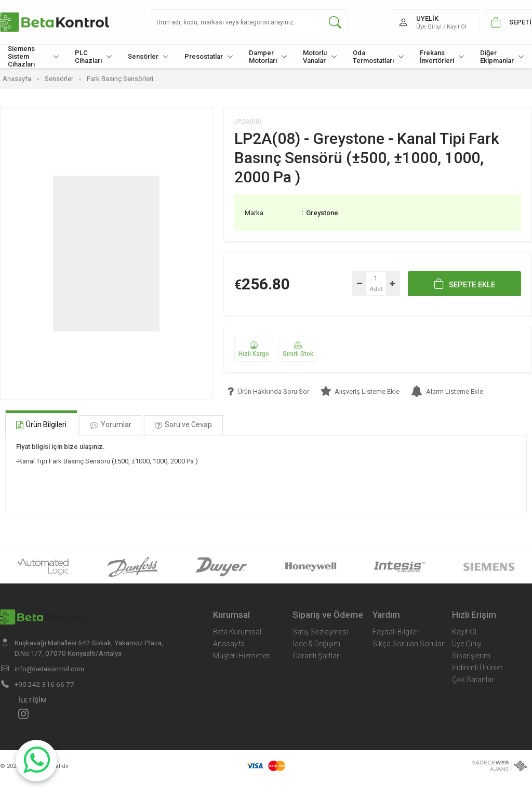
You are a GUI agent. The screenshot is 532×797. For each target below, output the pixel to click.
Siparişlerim (471, 656)
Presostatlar (209, 56)
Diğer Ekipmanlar (502, 57)
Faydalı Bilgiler (396, 632)
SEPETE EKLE (464, 284)
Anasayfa (229, 644)
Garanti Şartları (317, 656)
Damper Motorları (268, 57)
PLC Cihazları (94, 57)
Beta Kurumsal (237, 632)
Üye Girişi (467, 644)
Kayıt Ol (464, 632)
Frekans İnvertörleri (442, 57)
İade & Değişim (316, 644)
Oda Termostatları (378, 57)
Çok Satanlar (473, 680)
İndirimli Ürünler (477, 668)
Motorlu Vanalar (320, 57)
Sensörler (148, 56)
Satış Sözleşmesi (320, 632)
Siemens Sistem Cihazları (34, 56)
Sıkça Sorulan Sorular (408, 644)
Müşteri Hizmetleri (242, 656)
